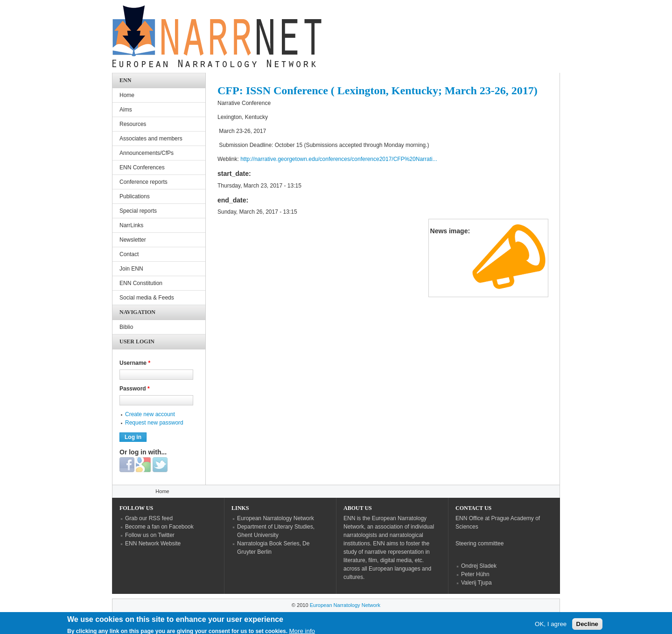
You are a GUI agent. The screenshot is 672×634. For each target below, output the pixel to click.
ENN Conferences (142, 167)
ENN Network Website (153, 543)
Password (135, 389)
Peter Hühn (475, 574)
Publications (135, 196)
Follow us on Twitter (150, 535)
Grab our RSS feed (149, 518)
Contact (129, 254)
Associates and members (151, 139)
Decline (587, 626)
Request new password (154, 423)
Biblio (126, 327)
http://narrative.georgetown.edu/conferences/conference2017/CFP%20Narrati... (339, 159)
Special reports (138, 211)
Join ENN (131, 269)
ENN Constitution (141, 283)
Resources (133, 124)
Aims (126, 110)
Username (135, 363)
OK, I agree (551, 626)
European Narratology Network (276, 518)
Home (127, 95)
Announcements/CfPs (147, 153)
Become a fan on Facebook (159, 527)
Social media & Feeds (147, 298)
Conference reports (143, 182)
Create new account (150, 414)
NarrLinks (131, 225)
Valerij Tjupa (476, 583)
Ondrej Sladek (479, 566)
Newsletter (133, 240)
